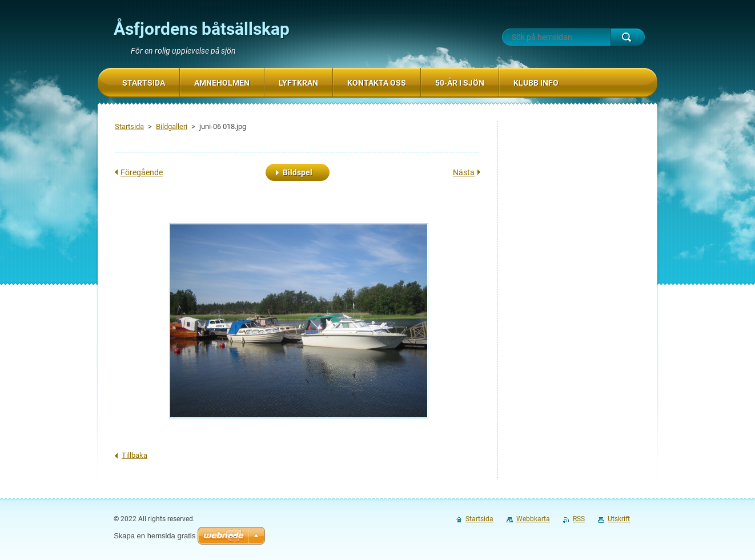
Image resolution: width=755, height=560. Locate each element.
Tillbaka (134, 455)
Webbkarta (533, 519)
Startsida (129, 126)
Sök (628, 37)
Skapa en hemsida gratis (154, 536)
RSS (579, 519)
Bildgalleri (172, 126)
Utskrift (619, 519)
